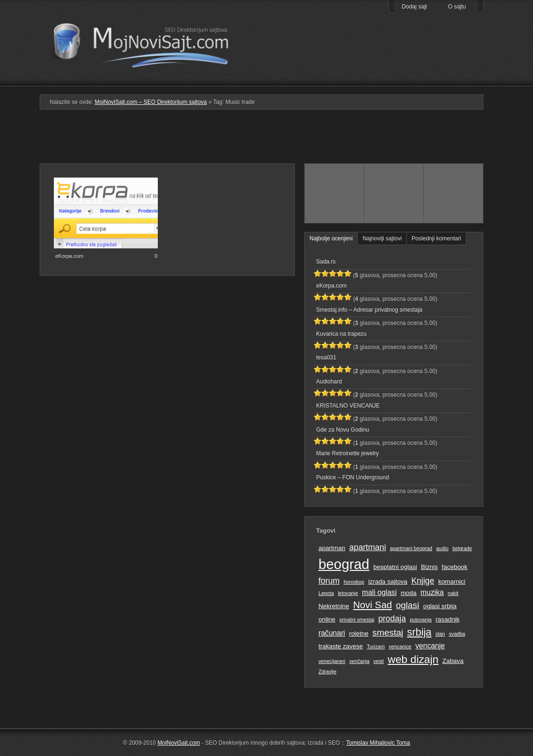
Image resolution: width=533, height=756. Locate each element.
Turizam (376, 646)
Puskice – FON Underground (352, 477)
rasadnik (448, 619)
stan (440, 634)
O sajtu (457, 7)
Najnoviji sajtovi (382, 238)
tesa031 (326, 357)
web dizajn (413, 659)
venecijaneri (332, 661)
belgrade (462, 548)
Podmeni (334, 80)
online (327, 619)
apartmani (368, 547)
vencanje (430, 646)
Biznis (430, 567)
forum (329, 581)
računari (332, 633)
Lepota (326, 593)
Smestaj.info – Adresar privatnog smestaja (369, 310)
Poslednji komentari (436, 238)
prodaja (392, 619)
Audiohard (329, 382)
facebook (455, 567)
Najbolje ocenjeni (331, 238)
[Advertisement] (266, 140)
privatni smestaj (357, 620)
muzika (432, 592)
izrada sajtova (388, 582)
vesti (378, 661)
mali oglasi (379, 592)
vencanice (400, 646)
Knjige (423, 581)
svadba (457, 634)
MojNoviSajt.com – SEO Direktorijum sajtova (147, 42)
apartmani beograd (411, 548)
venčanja (359, 661)
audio (442, 548)
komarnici (451, 582)
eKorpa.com (69, 256)
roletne (359, 633)
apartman (332, 548)
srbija (419, 632)
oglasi (408, 605)
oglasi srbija (440, 606)
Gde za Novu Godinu (343, 430)
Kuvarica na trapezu (341, 334)
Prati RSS (454, 63)
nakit (453, 593)
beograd (344, 564)
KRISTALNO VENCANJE (348, 406)
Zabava (453, 661)
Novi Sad (372, 605)
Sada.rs (326, 262)
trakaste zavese (341, 646)
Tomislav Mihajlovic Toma (378, 743)
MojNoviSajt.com (179, 743)
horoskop (354, 582)
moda (409, 593)
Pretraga (394, 80)
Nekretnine (334, 606)
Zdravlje (327, 671)
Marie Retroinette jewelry (348, 453)
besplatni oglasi (395, 567)
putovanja (421, 620)
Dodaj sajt (414, 7)
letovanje (348, 593)
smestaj (388, 633)
